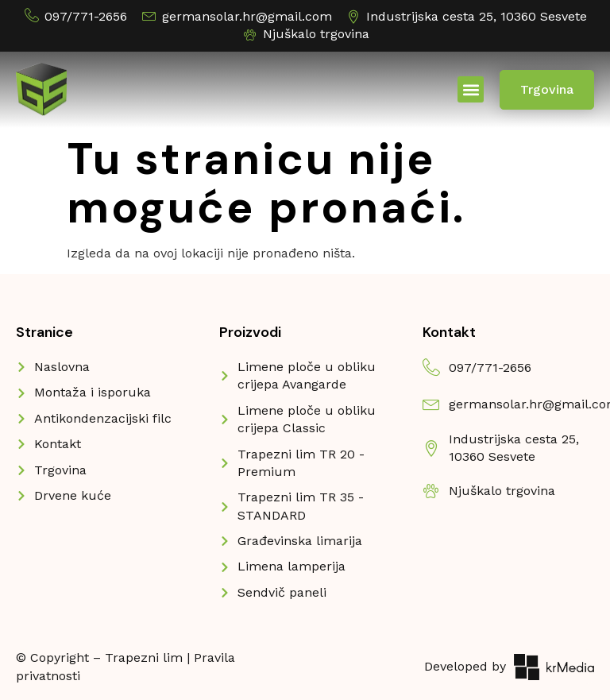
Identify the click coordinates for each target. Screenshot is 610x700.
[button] (471, 89)
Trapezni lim (144, 657)
